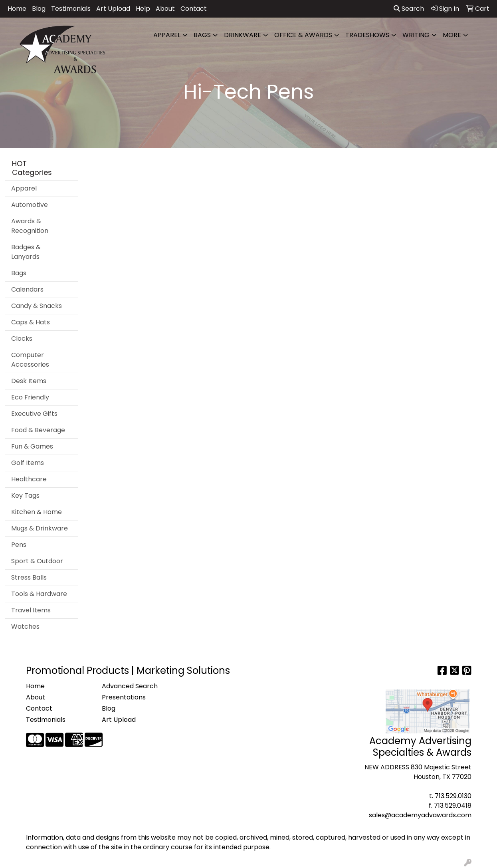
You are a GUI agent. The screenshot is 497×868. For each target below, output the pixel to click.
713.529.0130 (453, 796)
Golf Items (28, 463)
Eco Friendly (30, 397)
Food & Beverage (38, 430)
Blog (39, 9)
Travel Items (31, 610)
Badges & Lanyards (26, 252)
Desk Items (29, 381)
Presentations (124, 697)
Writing (416, 35)
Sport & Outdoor (37, 561)
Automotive (30, 205)
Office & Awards (303, 35)
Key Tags (25, 496)
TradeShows (367, 35)
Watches (25, 627)
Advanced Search (130, 686)
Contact (194, 9)
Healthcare (29, 479)
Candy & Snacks (37, 306)
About (165, 9)
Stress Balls (29, 577)
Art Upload (113, 9)
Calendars (27, 289)
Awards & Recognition (30, 226)
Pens (19, 545)
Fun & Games (32, 446)
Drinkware (243, 35)
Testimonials (71, 9)
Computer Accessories (30, 360)
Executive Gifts (34, 414)
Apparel (167, 35)
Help (143, 9)
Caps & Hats (31, 322)
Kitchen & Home (37, 512)
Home (17, 9)
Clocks (22, 339)
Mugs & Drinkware (40, 528)
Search (409, 9)
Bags (202, 35)
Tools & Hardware (39, 594)
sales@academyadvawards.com (420, 815)
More (452, 35)
